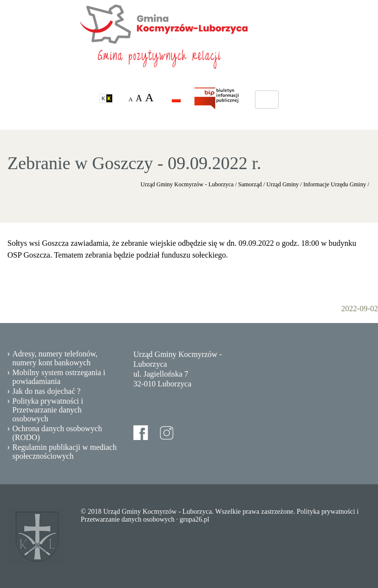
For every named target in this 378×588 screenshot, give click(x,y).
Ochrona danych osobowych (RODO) (57, 433)
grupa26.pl (194, 519)
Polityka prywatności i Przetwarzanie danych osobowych (48, 410)
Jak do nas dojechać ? (47, 391)
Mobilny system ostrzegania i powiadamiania (59, 377)
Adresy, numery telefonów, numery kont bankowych (55, 358)
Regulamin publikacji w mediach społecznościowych (64, 452)
